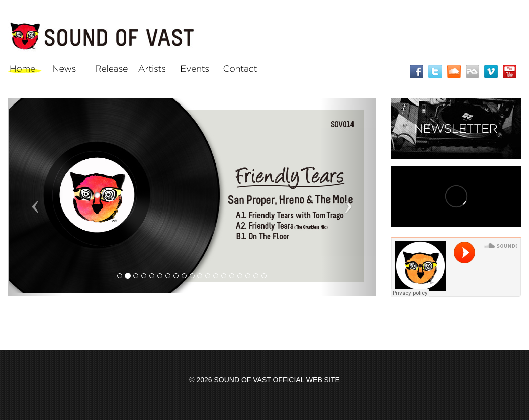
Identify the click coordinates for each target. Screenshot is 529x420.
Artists (155, 71)
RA (472, 72)
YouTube (510, 72)
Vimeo (491, 72)
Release (112, 71)
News (69, 71)
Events (197, 71)
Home (26, 71)
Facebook (417, 72)
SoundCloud (454, 72)
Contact (240, 71)
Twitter (435, 72)
